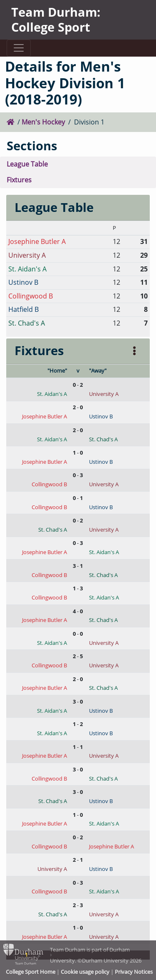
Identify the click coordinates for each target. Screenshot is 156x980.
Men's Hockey (43, 122)
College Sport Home (31, 972)
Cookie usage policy (85, 972)
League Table (27, 164)
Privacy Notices (134, 972)
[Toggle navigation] (19, 48)
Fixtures (19, 180)
